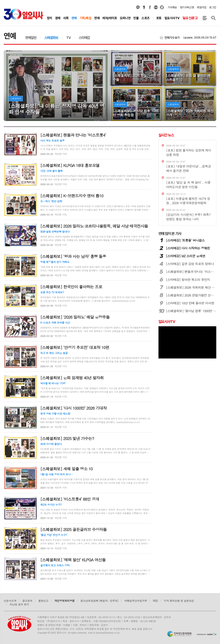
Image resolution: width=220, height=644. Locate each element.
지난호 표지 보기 (19, 604)
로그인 (213, 7)
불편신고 (43, 601)
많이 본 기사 (170, 234)
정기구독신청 (187, 7)
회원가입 (202, 7)
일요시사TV (167, 322)
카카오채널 (138, 7)
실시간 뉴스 (166, 135)
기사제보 (172, 7)
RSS (155, 601)
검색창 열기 (213, 18)
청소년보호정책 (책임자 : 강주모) (99, 601)
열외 (162, 7)
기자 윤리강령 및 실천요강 (179, 601)
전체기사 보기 (172, 38)
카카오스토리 (144, 7)
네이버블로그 (156, 7)
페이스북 (150, 7)
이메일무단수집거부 (136, 601)
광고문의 (27, 601)
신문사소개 (10, 601)
